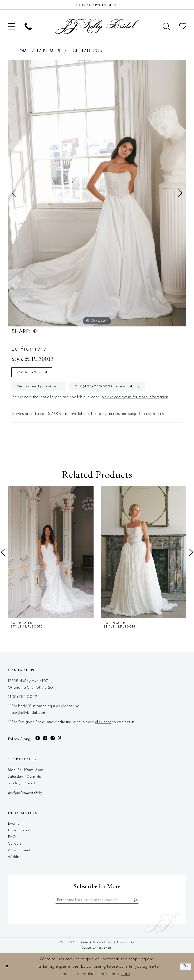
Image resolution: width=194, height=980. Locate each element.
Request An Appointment (38, 387)
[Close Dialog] (7, 967)
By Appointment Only (25, 792)
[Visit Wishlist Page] (183, 26)
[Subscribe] (136, 900)
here (126, 974)
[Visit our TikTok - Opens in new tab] (53, 738)
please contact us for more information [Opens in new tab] (135, 397)
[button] (11, 26)
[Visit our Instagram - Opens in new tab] (45, 738)
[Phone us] (28, 26)
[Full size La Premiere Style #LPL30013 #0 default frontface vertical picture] (97, 193)
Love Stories (19, 830)
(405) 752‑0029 (23, 697)
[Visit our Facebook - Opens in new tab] (38, 738)
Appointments (20, 850)
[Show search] (166, 26)
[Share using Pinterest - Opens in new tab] (35, 332)
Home (23, 51)
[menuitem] (11, 26)
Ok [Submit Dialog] (186, 967)
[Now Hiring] (97, 5)
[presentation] (51, 552)
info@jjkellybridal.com (27, 713)
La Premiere (49, 51)
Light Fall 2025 (86, 51)
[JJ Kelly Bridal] (97, 26)
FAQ (12, 837)
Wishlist (14, 857)
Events (14, 824)
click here (103, 722)
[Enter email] (97, 900)
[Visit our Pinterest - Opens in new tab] (60, 738)
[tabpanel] (97, 193)
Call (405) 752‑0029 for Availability (107, 387)
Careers (15, 844)
